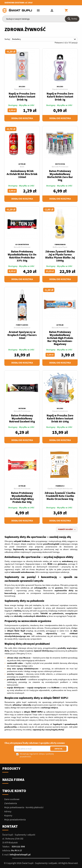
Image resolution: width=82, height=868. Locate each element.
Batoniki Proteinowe (60, 167)
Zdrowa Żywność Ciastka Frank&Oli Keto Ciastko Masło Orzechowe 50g (60, 496)
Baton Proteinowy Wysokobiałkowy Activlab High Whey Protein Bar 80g (22, 497)
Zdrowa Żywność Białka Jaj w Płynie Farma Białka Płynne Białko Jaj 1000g (60, 256)
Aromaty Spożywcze (22, 328)
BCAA (22, 167)
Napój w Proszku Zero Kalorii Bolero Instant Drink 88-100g (60, 418)
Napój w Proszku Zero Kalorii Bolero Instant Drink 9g (22, 97)
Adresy (8, 811)
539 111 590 (18, 846)
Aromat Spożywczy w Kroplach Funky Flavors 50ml (22, 335)
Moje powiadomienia (15, 819)
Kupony (8, 815)
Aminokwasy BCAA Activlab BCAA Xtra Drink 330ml (22, 174)
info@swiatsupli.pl (20, 854)
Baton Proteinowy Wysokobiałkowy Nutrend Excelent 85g (22, 418)
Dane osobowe (12, 799)
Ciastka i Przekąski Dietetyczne (60, 488)
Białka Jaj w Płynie (60, 247)
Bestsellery (44, 39)
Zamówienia (10, 803)
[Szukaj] (41, 19)
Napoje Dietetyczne (22, 89)
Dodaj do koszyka (22, 118)
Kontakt (10, 826)
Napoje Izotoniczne (60, 89)
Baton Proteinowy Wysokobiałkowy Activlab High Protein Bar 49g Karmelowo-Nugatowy (60, 338)
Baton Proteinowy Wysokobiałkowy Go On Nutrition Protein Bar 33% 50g (22, 256)
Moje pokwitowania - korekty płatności (24, 807)
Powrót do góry (67, 529)
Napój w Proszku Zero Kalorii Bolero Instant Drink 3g (60, 97)
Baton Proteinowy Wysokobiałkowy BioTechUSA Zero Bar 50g (60, 175)
